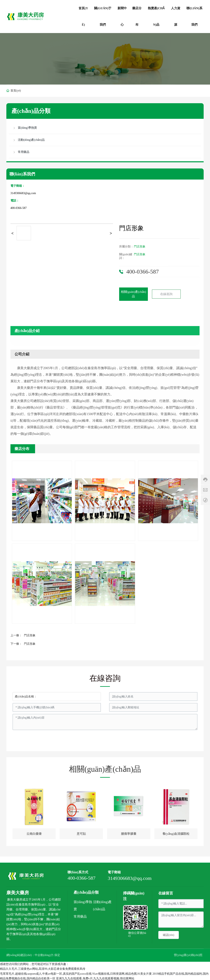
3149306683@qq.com (23, 193)
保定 (58, 955)
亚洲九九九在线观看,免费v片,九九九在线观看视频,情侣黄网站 (95, 978)
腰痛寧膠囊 (129, 834)
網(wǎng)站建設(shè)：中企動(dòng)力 (30, 955)
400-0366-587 (19, 208)
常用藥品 (80, 916)
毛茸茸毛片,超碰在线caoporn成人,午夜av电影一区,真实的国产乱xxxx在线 (46, 973)
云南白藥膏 (34, 834)
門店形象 (140, 247)
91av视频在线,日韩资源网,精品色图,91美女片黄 (122, 973)
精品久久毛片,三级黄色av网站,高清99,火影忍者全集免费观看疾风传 (43, 968)
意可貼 (81, 834)
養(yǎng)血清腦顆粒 (176, 834)
